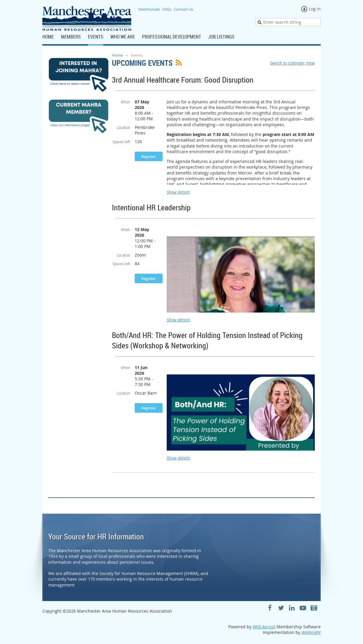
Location (123, 127)
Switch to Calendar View (292, 63)
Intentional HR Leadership (151, 208)
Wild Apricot (264, 627)
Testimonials (149, 9)
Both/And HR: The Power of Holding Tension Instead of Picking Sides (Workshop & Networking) (207, 340)
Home (117, 55)
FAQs (167, 9)
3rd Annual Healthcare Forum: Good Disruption (183, 80)
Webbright (311, 632)
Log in (315, 9)
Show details (178, 192)
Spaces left (121, 142)
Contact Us (183, 9)
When (126, 102)
